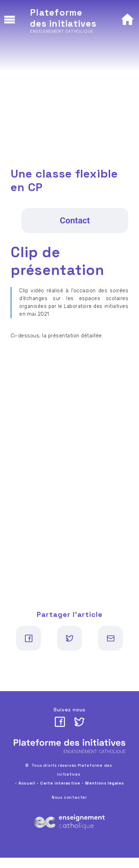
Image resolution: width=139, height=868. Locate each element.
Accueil (27, 783)
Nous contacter (69, 797)
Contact (75, 221)
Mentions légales (105, 783)
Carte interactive (60, 783)
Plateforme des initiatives (63, 18)
